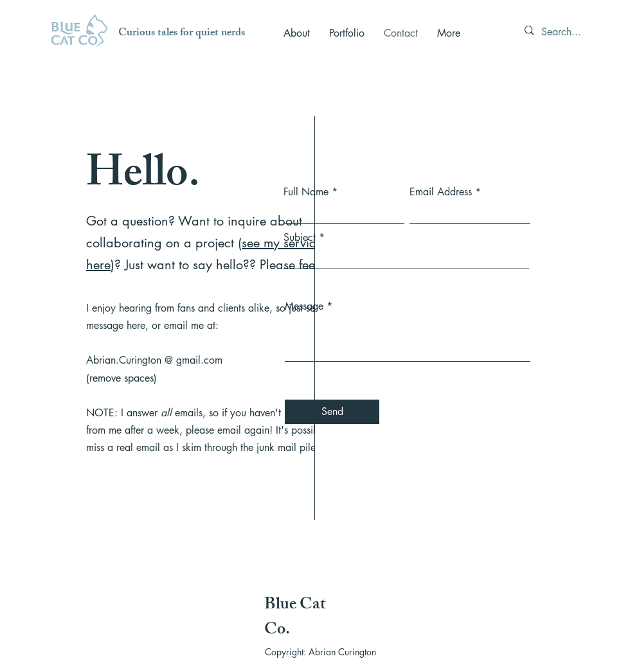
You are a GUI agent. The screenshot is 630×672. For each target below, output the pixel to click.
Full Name (306, 192)
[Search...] (565, 32)
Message (304, 306)
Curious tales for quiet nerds (182, 33)
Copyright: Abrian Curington (320, 652)
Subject (300, 238)
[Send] (332, 412)
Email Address (441, 192)
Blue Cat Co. (295, 618)
